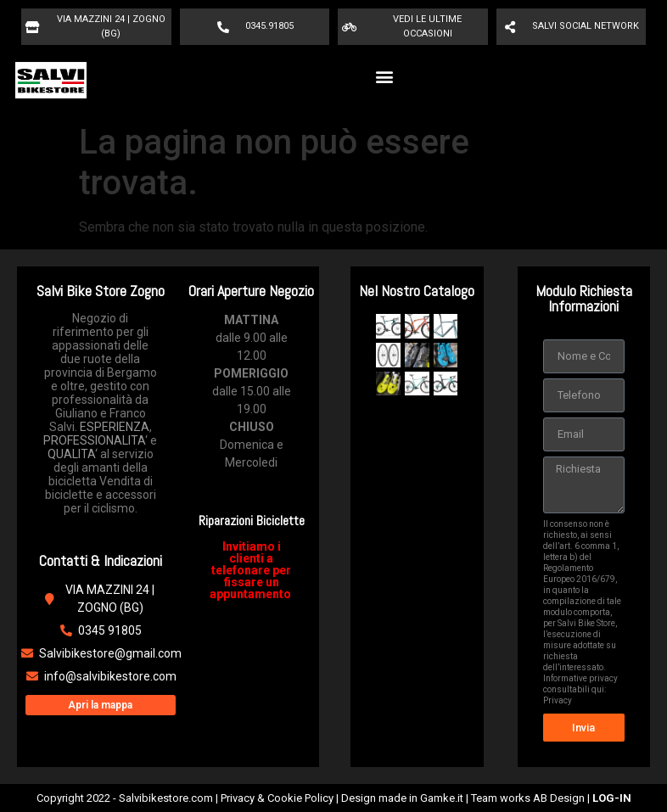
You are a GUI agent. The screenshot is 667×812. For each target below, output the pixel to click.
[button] (384, 76)
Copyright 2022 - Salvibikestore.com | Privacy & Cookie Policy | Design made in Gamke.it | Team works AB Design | (334, 798)
